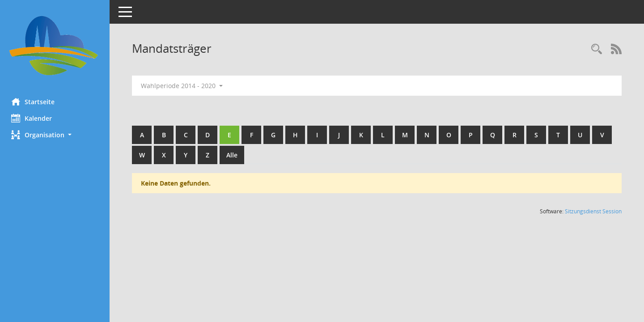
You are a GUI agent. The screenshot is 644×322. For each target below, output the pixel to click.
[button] (56, 135)
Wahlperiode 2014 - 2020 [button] (184, 86)
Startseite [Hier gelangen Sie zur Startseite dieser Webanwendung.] (35, 102)
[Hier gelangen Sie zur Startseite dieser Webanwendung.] (56, 46)
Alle (234, 155)
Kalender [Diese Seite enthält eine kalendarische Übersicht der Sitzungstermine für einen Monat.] (34, 118)
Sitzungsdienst (593, 211)
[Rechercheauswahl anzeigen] (597, 49)
